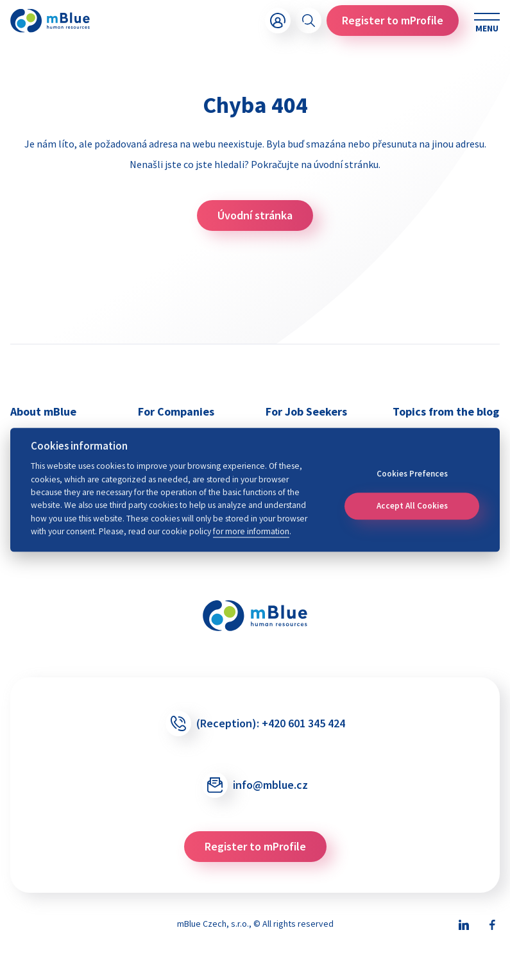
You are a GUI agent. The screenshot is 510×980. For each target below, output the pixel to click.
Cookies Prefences (412, 474)
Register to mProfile (393, 20)
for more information (251, 531)
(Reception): (255, 723)
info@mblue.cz (255, 785)
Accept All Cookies (412, 506)
